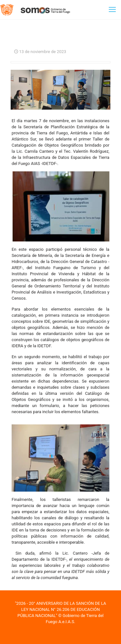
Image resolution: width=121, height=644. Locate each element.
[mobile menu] (112, 10)
